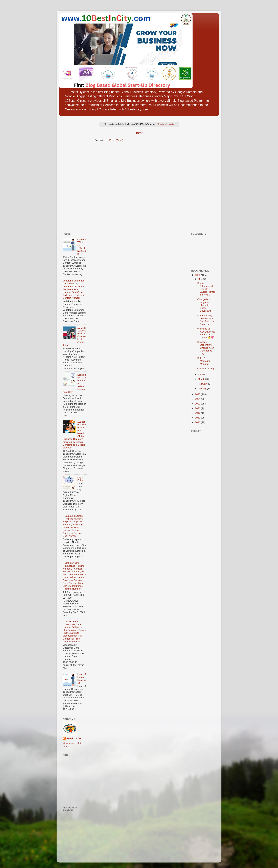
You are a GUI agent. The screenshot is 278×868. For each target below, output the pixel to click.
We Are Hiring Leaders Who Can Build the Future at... (206, 320)
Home (139, 133)
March (201, 379)
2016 (198, 413)
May (200, 279)
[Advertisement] (73, 173)
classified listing (206, 369)
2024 (198, 399)
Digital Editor (81, 479)
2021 (198, 408)
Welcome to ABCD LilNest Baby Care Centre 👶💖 (206, 333)
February (203, 384)
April (201, 374)
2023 (198, 404)
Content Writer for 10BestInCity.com (82, 247)
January (202, 388)
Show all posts (166, 124)
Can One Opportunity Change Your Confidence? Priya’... (206, 348)
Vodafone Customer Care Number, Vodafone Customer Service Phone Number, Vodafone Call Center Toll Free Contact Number (74, 289)
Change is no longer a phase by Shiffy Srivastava (204, 305)
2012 (198, 418)
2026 (198, 275)
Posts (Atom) (116, 140)
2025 (198, 394)
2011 (198, 422)
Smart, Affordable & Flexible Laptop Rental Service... (206, 289)
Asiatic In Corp (75, 738)
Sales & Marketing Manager (204, 361)
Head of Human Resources (82, 679)
